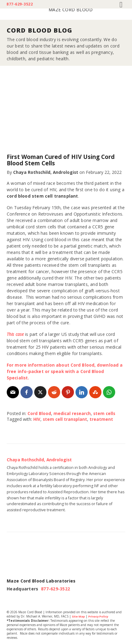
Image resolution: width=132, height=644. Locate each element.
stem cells (106, 413)
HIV (37, 419)
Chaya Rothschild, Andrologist (46, 172)
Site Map (79, 616)
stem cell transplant (65, 419)
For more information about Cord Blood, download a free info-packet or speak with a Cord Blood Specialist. (65, 371)
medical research (73, 413)
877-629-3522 (20, 4)
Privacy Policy (101, 616)
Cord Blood (39, 413)
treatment (102, 419)
